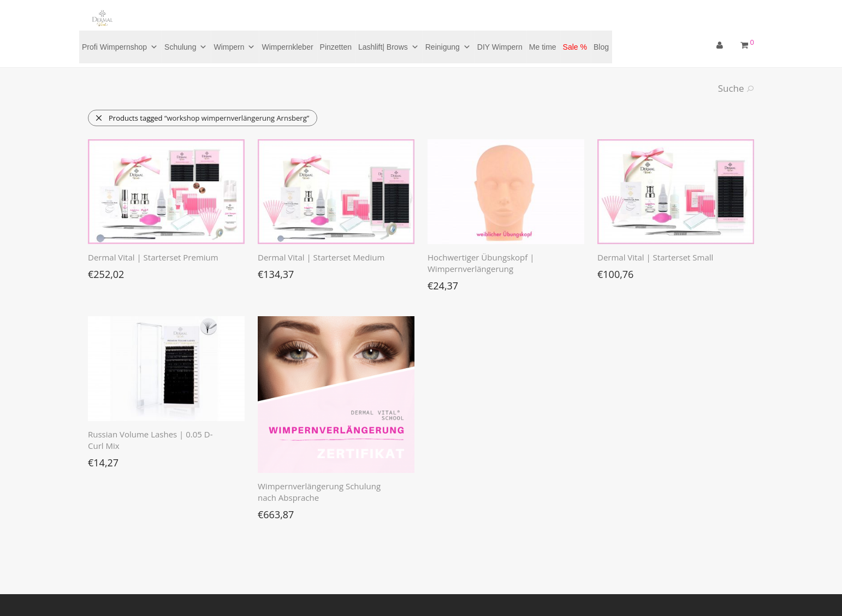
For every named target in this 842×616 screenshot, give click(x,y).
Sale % (575, 47)
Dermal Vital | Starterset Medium (321, 257)
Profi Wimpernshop (120, 47)
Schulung (186, 47)
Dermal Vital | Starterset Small (655, 257)
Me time (543, 47)
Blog (601, 47)
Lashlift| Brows (389, 47)
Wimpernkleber (287, 47)
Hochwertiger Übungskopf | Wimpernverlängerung (481, 263)
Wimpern (234, 47)
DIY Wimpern (500, 47)
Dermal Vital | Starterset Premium (153, 257)
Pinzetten (336, 47)
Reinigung (448, 47)
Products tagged (202, 118)
